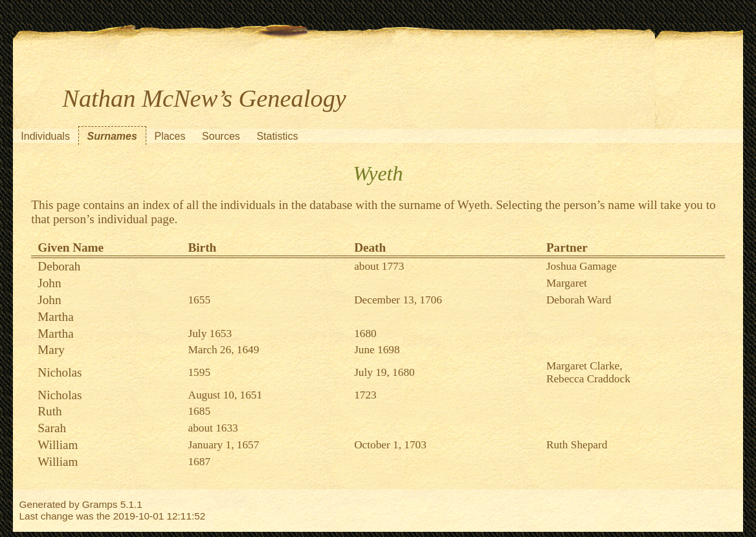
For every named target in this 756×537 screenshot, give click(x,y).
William (58, 445)
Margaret (567, 283)
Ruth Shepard (577, 445)
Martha (55, 317)
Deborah (59, 266)
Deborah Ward (579, 300)
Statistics (277, 136)
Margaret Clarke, (584, 366)
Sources (221, 136)
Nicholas (60, 372)
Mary (51, 350)
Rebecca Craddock (588, 379)
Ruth (50, 411)
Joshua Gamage (582, 266)
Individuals (45, 136)
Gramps (100, 504)
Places (170, 136)
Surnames (112, 136)
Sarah (52, 428)
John (49, 283)
